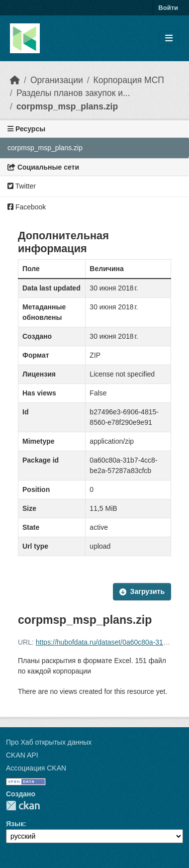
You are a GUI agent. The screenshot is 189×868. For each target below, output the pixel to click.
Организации (57, 80)
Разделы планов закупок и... (73, 93)
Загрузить (142, 591)
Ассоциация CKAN (36, 768)
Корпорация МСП (129, 80)
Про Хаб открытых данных (49, 742)
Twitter (22, 186)
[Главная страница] (15, 80)
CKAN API (22, 755)
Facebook (27, 207)
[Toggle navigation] (169, 39)
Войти (168, 8)
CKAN (23, 806)
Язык (15, 824)
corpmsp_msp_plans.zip (67, 106)
